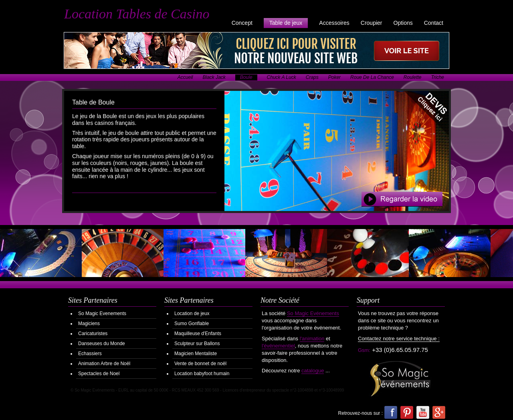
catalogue (313, 371)
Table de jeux (286, 23)
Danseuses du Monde (102, 344)
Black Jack (214, 77)
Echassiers (90, 354)
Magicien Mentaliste (196, 354)
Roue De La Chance (372, 77)
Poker (334, 77)
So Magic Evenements (102, 313)
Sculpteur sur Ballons (197, 344)
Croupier (372, 23)
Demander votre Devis (427, 113)
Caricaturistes (93, 334)
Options (403, 23)
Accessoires (334, 23)
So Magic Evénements (313, 313)
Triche (438, 77)
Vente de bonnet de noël (200, 364)
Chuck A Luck (282, 77)
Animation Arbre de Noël (104, 364)
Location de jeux (192, 313)
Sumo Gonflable (192, 324)
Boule (246, 77)
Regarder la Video (402, 199)
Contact (434, 23)
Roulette (413, 77)
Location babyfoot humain (202, 374)
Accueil (185, 77)
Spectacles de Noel (99, 374)
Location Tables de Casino (137, 14)
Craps (312, 77)
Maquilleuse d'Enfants (198, 334)
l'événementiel (278, 346)
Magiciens (89, 324)
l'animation (312, 339)
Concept (242, 23)
